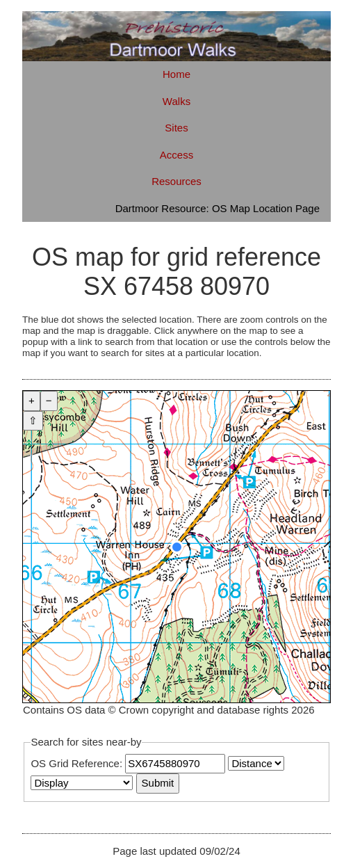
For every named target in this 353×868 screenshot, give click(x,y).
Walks (176, 101)
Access (176, 155)
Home (176, 74)
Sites (176, 128)
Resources (176, 181)
